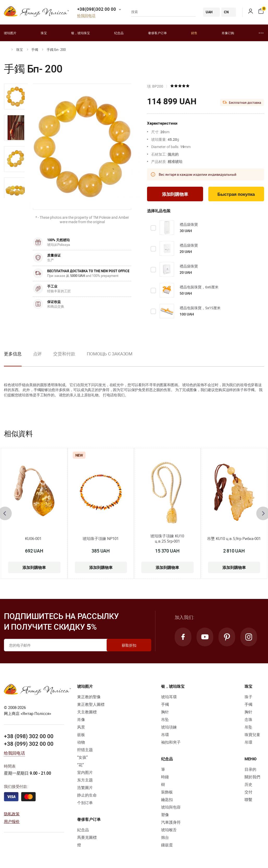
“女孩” (82, 757)
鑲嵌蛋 (167, 845)
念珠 (248, 719)
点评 (38, 354)
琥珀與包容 (171, 807)
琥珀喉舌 (169, 830)
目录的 (250, 769)
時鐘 (165, 777)
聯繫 (248, 799)
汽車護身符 (171, 822)
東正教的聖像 (89, 697)
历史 (248, 784)
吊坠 (165, 719)
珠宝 (44, 33)
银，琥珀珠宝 (81, 33)
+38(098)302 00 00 (97, 9)
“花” (80, 765)
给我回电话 (86, 16)
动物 (81, 742)
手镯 (35, 50)
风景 (81, 727)
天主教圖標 (87, 712)
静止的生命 (87, 795)
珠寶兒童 (252, 735)
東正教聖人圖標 (91, 704)
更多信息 (13, 354)
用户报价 (12, 821)
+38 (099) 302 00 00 (29, 744)
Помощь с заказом (110, 354)
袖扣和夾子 (171, 742)
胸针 (165, 712)
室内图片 (85, 772)
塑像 (165, 815)
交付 (248, 792)
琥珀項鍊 (169, 727)
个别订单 (85, 803)
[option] (16, 96)
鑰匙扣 (167, 799)
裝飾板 (167, 792)
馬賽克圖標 (87, 837)
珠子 (248, 697)
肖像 (81, 719)
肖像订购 (228, 33)
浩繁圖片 (85, 787)
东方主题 (85, 780)
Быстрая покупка (236, 194)
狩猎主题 (85, 750)
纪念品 (119, 33)
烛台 (165, 837)
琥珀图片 (10, 33)
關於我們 (252, 777)
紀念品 (83, 830)
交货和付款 (64, 354)
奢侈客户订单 (157, 33)
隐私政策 (12, 814)
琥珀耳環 (169, 697)
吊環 (165, 735)
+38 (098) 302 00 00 (29, 736)
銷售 (194, 33)
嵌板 (81, 735)
